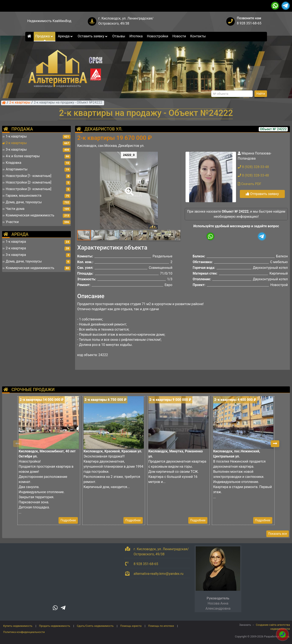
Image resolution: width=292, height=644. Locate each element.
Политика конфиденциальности (24, 632)
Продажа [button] (45, 36)
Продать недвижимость (55, 626)
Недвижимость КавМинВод (49, 21)
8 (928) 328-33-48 (253, 167)
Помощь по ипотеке (161, 626)
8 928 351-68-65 (249, 23)
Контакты (198, 36)
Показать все (278, 534)
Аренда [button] (66, 36)
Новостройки (158, 36)
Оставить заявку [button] (93, 36)
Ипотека (136, 36)
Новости (179, 36)
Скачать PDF (249, 184)
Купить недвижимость (18, 626)
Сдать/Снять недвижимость (95, 626)
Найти (261, 94)
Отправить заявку (262, 194)
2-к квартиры (20, 103)
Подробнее (68, 520)
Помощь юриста (131, 626)
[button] (129, 188)
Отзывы (119, 36)
